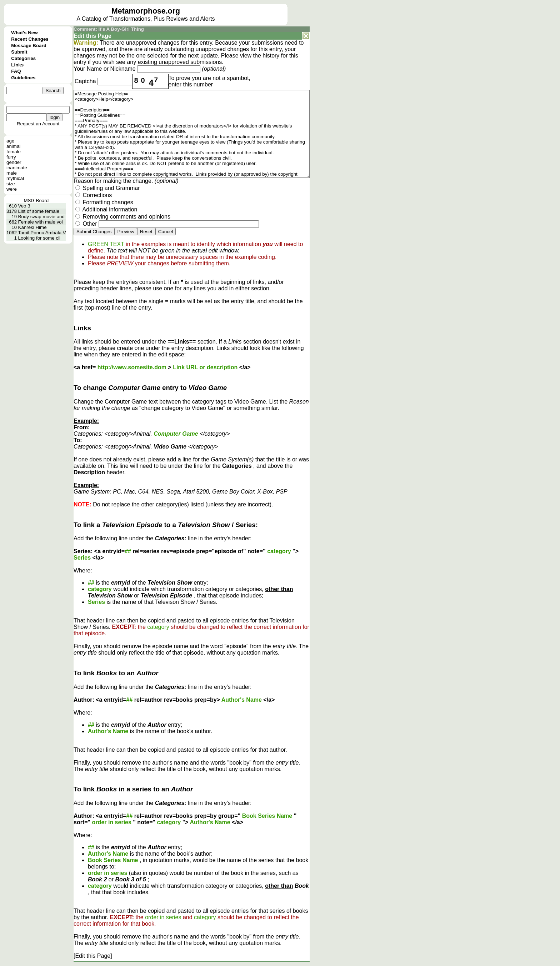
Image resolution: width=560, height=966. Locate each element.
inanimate (17, 168)
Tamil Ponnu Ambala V (42, 233)
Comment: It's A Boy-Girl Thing (109, 29)
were (12, 189)
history (271, 56)
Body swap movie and (41, 217)
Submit (19, 52)
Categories (23, 58)
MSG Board (36, 201)
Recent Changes (30, 39)
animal (13, 146)
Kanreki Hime (32, 227)
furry (11, 157)
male (12, 173)
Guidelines (23, 78)
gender (14, 162)
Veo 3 (24, 206)
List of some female (39, 211)
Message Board (29, 46)
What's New (24, 33)
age (10, 141)
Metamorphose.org (146, 11)
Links (17, 65)
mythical (15, 178)
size (11, 184)
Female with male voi (41, 222)
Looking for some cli (39, 238)
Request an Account (38, 124)
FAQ (16, 71)
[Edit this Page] (93, 956)
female (14, 152)
